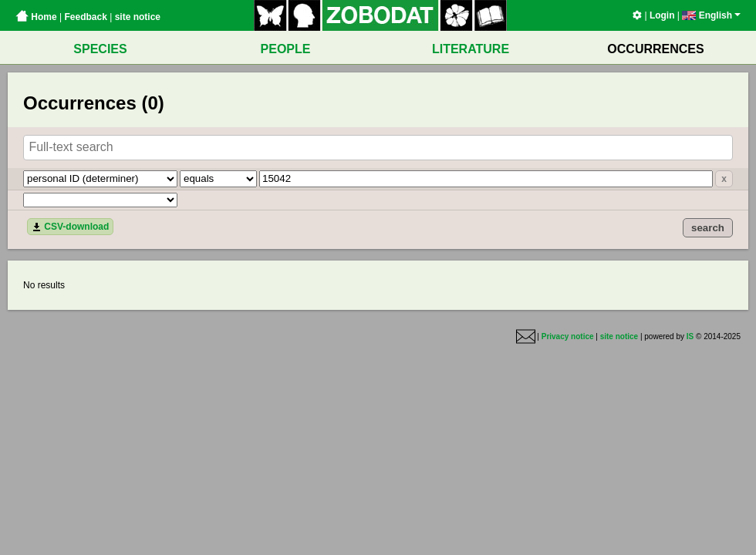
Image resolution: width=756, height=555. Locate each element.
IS (690, 336)
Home (36, 17)
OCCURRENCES (655, 49)
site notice (138, 17)
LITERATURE (471, 49)
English (711, 15)
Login (662, 15)
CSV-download (70, 227)
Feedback (85, 17)
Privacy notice (568, 336)
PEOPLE (286, 49)
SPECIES (100, 49)
